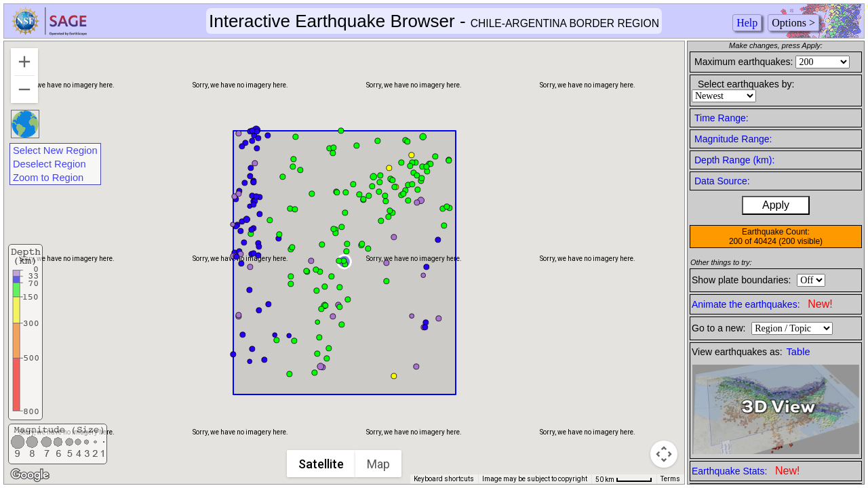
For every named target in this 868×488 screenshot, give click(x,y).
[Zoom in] (24, 62)
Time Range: (722, 118)
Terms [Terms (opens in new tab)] (670, 479)
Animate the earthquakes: (762, 304)
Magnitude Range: (733, 139)
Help (747, 23)
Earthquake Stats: (746, 471)
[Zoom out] (24, 89)
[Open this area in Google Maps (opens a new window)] (30, 475)
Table (798, 352)
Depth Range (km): (734, 160)
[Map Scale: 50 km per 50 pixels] (624, 479)
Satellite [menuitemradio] (321, 464)
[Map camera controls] (664, 454)
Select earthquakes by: (746, 84)
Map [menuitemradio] (378, 464)
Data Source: (722, 181)
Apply (776, 205)
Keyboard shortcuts (444, 479)
